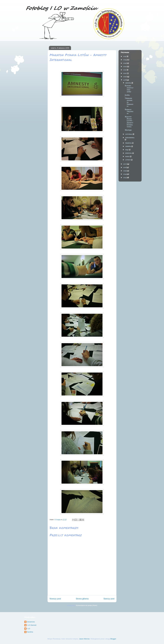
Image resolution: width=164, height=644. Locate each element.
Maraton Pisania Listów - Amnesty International (129, 122)
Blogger (113, 639)
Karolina (30, 632)
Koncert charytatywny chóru (129, 89)
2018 (125, 80)
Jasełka (127, 95)
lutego (128, 160)
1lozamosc (31, 622)
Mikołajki (128, 130)
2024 (125, 60)
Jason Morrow (84, 639)
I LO (29, 629)
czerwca (128, 146)
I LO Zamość (32, 625)
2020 (125, 73)
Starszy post (109, 599)
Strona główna (82, 599)
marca (128, 156)
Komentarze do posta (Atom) (87, 605)
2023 (125, 63)
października (130, 138)
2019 (125, 77)
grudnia (128, 83)
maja (127, 150)
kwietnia (129, 153)
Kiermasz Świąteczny (129, 112)
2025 (125, 56)
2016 (125, 168)
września (129, 143)
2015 (125, 171)
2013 (125, 178)
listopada (129, 134)
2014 (125, 174)
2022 (125, 67)
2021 (125, 70)
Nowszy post (55, 599)
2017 (125, 164)
